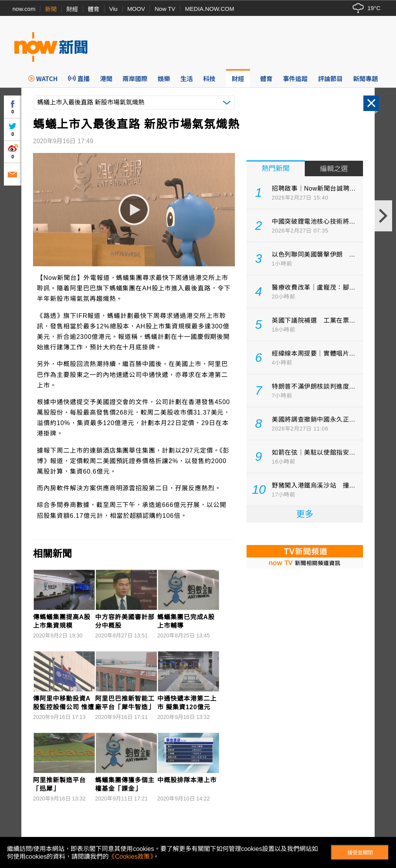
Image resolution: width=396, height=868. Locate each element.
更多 (305, 514)
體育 (94, 9)
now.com (24, 9)
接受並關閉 (360, 853)
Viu (113, 9)
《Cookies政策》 (131, 857)
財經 (72, 9)
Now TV (165, 9)
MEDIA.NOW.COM (210, 9)
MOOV (136, 9)
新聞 (51, 9)
